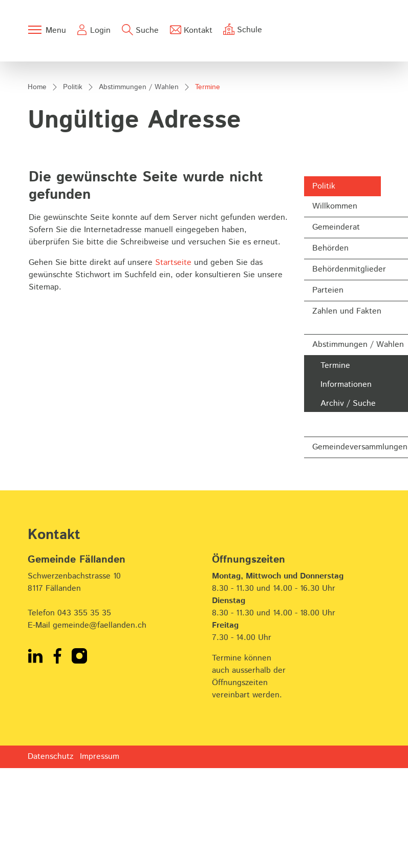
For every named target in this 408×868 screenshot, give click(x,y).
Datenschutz (50, 861)
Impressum (100, 861)
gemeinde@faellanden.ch (100, 730)
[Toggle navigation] (47, 30)
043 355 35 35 (84, 718)
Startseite (173, 367)
